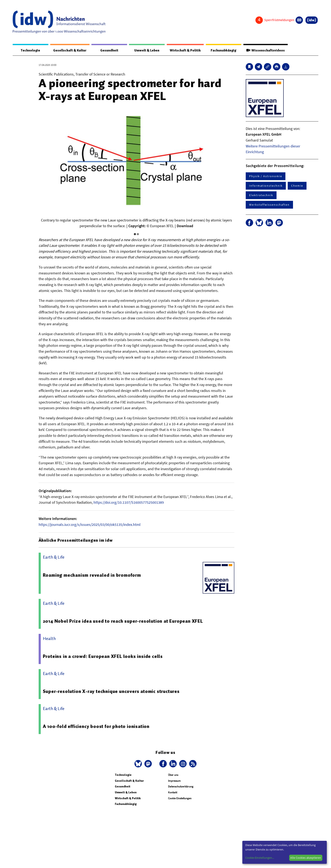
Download (185, 226)
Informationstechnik (266, 186)
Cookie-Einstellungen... (260, 858)
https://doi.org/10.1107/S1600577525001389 (129, 503)
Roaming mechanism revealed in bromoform (92, 575)
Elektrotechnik (261, 195)
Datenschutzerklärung (181, 787)
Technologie (30, 50)
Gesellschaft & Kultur (70, 50)
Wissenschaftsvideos (265, 50)
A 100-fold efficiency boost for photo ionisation (97, 726)
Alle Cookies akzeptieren (306, 858)
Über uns (173, 775)
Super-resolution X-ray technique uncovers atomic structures (111, 691)
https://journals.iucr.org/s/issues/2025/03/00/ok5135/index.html (90, 525)
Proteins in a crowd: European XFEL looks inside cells (103, 656)
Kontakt (173, 793)
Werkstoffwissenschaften (269, 205)
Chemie (297, 186)
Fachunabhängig (223, 50)
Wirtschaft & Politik (185, 50)
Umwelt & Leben (146, 50)
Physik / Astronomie (266, 176)
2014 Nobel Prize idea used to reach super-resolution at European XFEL (123, 621)
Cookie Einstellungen (180, 798)
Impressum (174, 781)
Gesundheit (109, 50)
